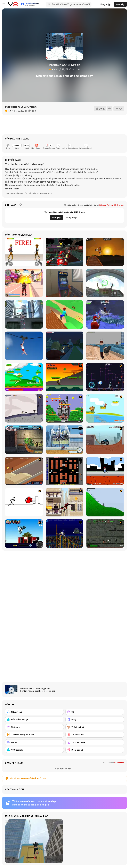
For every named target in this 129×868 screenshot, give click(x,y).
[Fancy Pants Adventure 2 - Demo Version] (105, 502)
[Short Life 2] (24, 346)
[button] (12, 189)
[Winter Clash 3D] (105, 314)
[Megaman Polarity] (105, 377)
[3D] (95, 712)
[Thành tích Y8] (95, 727)
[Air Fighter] (105, 283)
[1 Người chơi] (34, 712)
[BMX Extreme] (24, 440)
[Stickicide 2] (24, 502)
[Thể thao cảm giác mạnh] (34, 735)
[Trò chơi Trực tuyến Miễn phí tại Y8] (13, 4)
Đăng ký (120, 4)
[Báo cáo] (119, 109)
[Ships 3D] (105, 346)
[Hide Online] (64, 283)
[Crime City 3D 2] (24, 283)
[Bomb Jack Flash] (64, 408)
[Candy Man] (24, 377)
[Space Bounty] (105, 534)
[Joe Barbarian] (64, 377)
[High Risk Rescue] (64, 502)
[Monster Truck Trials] (105, 440)
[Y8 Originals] (34, 750)
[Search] (48, 4)
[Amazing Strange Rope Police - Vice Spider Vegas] (24, 314)
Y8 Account (119, 763)
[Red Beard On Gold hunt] (105, 408)
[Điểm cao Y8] (95, 750)
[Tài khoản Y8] (95, 735)
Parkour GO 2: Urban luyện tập (35, 688)
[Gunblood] (24, 252)
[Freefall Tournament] (64, 252)
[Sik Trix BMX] (105, 471)
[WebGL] (34, 742)
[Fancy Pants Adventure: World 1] (24, 408)
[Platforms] (34, 727)
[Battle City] (64, 471)
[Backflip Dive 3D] (64, 314)
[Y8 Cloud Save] (95, 742)
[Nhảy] (95, 719)
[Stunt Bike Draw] (64, 534)
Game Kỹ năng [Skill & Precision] (16, 193)
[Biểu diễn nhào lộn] (34, 719)
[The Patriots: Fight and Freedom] (64, 346)
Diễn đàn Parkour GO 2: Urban (111, 205)
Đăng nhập (105, 4)
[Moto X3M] (105, 252)
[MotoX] (24, 471)
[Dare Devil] (64, 440)
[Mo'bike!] (24, 534)
